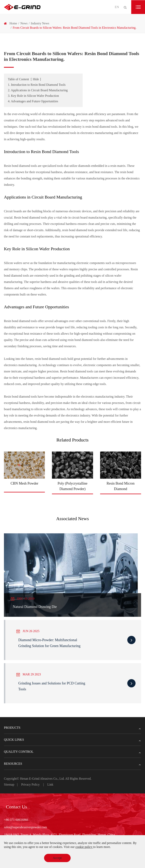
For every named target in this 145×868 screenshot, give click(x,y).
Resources (72, 764)
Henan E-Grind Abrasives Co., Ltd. (43, 779)
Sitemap (9, 784)
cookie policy (84, 847)
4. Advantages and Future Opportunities (33, 101)
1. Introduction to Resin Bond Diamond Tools (37, 85)
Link (50, 784)
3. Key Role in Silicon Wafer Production (33, 96)
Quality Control (72, 752)
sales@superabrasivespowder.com (25, 827)
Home (13, 23)
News (24, 23)
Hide (36, 79)
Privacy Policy (30, 784)
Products (72, 728)
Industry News (40, 23)
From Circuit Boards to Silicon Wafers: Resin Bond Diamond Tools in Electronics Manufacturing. (74, 28)
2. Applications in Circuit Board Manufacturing (38, 90)
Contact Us (16, 807)
